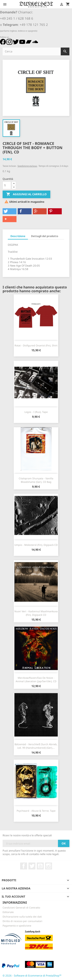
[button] (10, 211)
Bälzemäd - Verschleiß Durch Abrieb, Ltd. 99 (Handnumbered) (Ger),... (36, 746)
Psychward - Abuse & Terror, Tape (36, 811)
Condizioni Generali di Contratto (21, 908)
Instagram (49, 866)
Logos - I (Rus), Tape (36, 412)
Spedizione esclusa (27, 166)
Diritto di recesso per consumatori (22, 921)
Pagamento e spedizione (17, 926)
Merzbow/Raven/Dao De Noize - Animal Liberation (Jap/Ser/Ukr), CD (36, 680)
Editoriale (8, 912)
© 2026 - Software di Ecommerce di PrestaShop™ (32, 975)
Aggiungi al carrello (26, 194)
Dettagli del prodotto (45, 236)
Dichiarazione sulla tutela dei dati (22, 917)
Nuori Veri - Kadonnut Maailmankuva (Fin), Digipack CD (36, 613)
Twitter (32, 866)
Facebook (24, 866)
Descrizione (18, 236)
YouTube (40, 866)
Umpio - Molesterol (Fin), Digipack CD (36, 545)
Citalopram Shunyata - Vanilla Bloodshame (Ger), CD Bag (36, 480)
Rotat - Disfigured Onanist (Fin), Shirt (36, 345)
